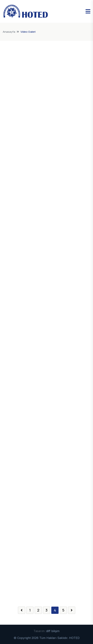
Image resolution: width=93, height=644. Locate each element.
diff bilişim (53, 631)
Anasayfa (9, 32)
